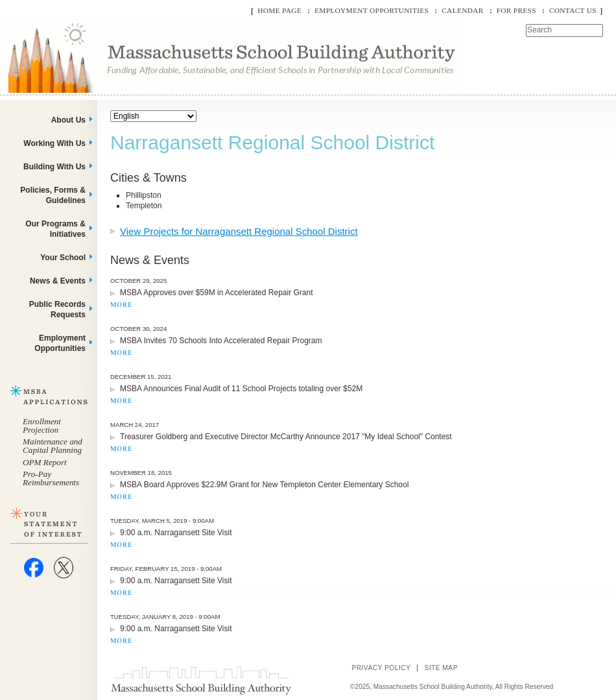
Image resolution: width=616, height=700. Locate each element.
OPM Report (45, 462)
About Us (68, 120)
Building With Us (54, 167)
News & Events (58, 281)
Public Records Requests (57, 309)
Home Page (279, 10)
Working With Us (54, 143)
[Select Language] (153, 116)
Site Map (441, 668)
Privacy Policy (381, 668)
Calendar (462, 10)
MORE (121, 305)
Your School (63, 258)
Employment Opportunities (372, 10)
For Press (516, 10)
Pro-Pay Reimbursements (51, 478)
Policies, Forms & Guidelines (53, 195)
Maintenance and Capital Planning (53, 446)
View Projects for (239, 231)
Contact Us (573, 10)
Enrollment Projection (42, 426)
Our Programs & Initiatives (55, 229)
